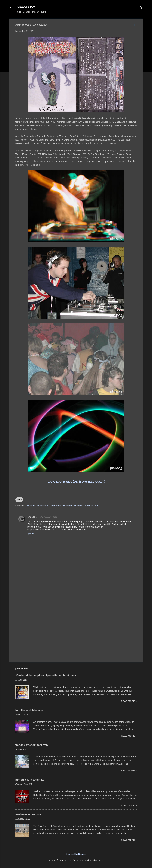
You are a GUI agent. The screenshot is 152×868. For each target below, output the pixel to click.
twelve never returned (29, 814)
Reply (30, 534)
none (19, 500)
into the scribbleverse (29, 710)
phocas (31, 517)
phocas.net (26, 7)
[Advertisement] (76, 634)
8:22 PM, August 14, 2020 (47, 517)
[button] (135, 25)
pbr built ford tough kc (30, 780)
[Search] (141, 8)
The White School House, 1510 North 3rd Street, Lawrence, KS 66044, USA (62, 506)
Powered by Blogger (76, 854)
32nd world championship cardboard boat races (46, 676)
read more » (129, 701)
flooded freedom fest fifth (32, 745)
